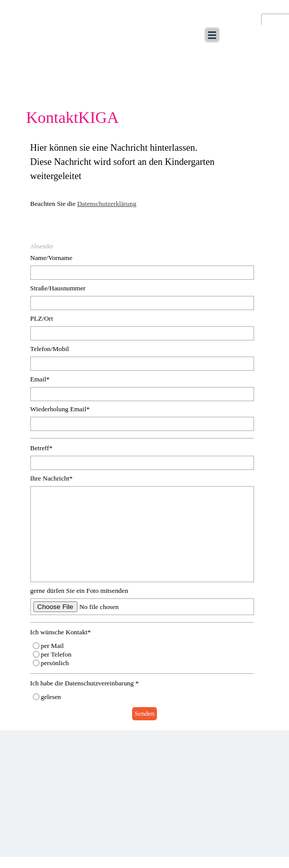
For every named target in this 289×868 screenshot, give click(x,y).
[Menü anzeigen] (212, 35)
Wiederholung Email (60, 409)
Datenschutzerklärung (107, 204)
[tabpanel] (145, 181)
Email (40, 379)
